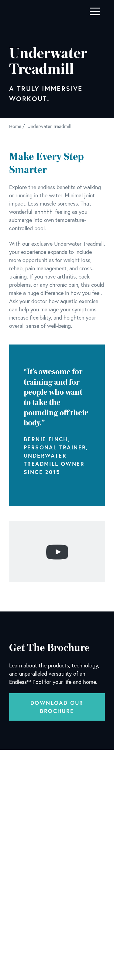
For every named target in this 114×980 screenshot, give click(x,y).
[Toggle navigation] (95, 11)
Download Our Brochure (57, 707)
